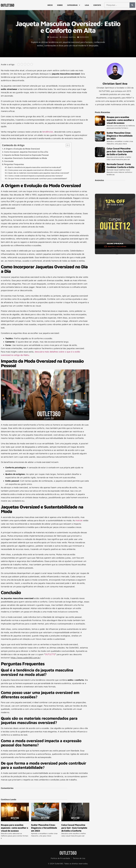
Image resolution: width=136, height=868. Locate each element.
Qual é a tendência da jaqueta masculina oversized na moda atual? (34, 167)
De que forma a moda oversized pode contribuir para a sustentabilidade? (38, 179)
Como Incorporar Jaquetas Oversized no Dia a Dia (26, 152)
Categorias (74, 5)
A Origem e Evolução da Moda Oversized (22, 149)
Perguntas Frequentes (14, 164)
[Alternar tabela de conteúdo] (67, 145)
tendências (48, 132)
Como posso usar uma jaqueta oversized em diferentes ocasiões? (35, 170)
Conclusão (9, 161)
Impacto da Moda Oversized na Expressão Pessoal (26, 155)
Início (50, 5)
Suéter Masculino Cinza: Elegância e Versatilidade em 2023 (44, 828)
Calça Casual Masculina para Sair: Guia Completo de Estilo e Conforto (74, 828)
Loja (87, 5)
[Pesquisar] (132, 5)
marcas (79, 520)
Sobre (60, 5)
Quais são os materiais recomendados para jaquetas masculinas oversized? (39, 173)
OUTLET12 (50, 654)
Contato (97, 5)
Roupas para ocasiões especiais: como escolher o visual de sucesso (14, 828)
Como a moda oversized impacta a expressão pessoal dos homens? (36, 176)
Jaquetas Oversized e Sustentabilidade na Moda (26, 158)
